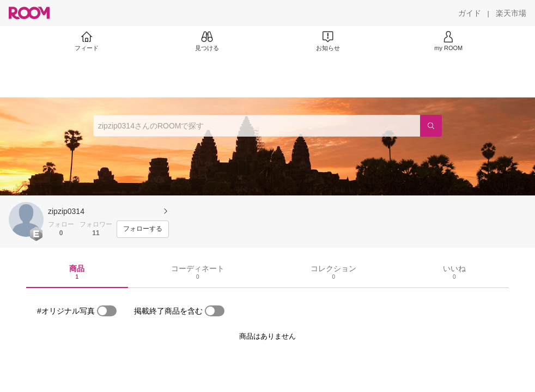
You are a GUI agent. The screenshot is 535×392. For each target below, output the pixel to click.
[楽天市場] (511, 13)
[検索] (431, 126)
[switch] (107, 311)
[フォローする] (143, 229)
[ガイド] (470, 13)
